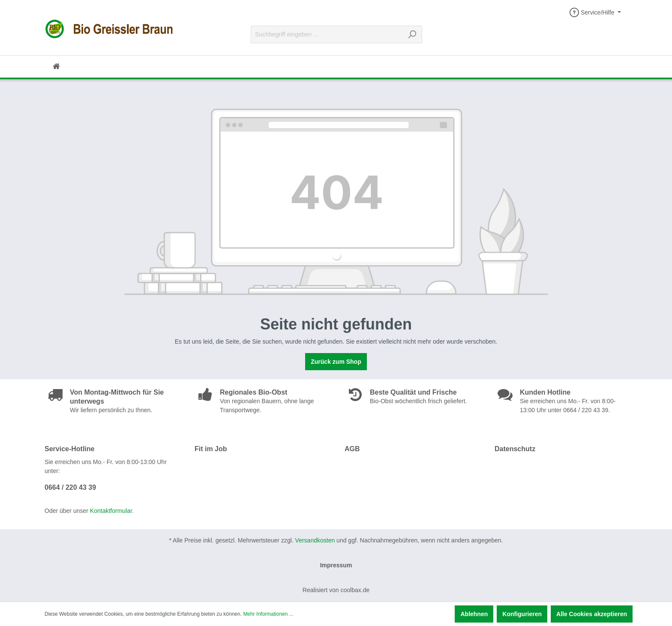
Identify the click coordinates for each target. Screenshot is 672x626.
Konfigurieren (522, 614)
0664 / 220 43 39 (70, 487)
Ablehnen (474, 614)
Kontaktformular (111, 511)
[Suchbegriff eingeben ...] (327, 34)
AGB (352, 449)
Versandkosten (315, 540)
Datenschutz (515, 449)
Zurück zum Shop (336, 362)
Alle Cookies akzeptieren (592, 614)
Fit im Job (211, 449)
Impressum (336, 565)
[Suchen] (412, 34)
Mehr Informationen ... (268, 614)
